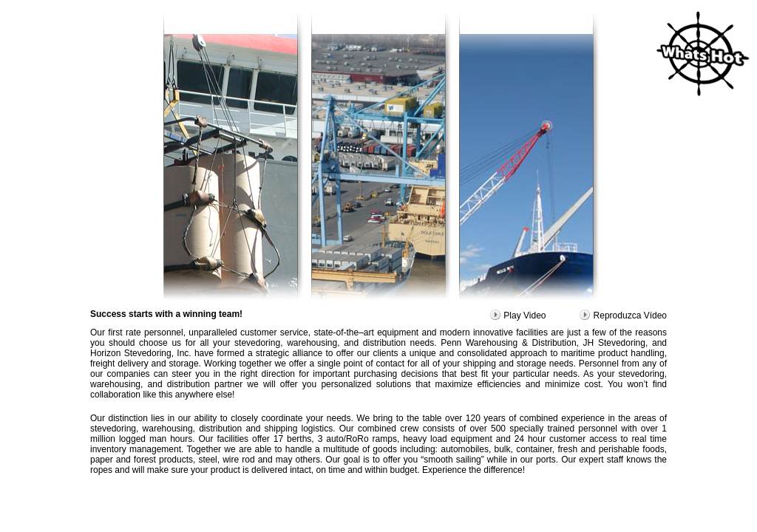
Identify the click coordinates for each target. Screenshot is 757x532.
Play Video (518, 316)
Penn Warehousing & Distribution (508, 343)
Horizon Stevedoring (131, 353)
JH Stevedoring (614, 343)
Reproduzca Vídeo (623, 316)
